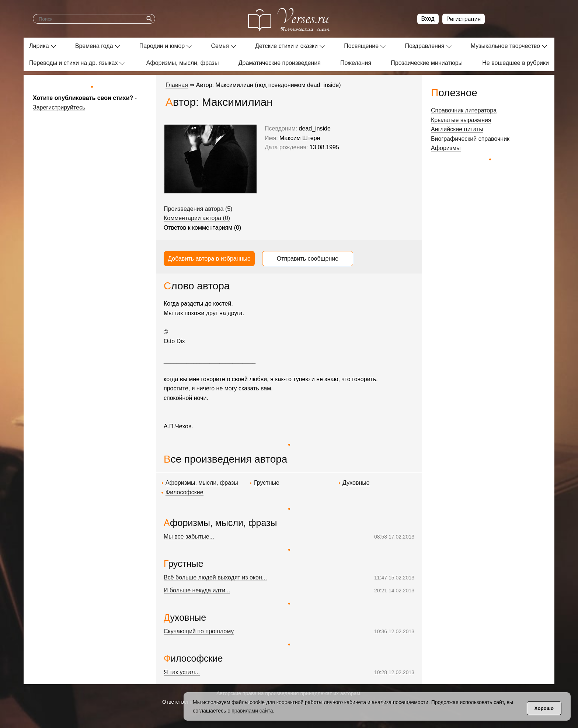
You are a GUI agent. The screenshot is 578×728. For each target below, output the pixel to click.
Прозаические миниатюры (427, 63)
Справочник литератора (464, 110)
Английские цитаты (457, 129)
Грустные (267, 483)
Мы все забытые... (189, 537)
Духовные (356, 483)
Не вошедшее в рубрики (516, 63)
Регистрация (464, 19)
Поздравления (424, 46)
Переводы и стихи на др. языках (73, 63)
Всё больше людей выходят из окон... (215, 577)
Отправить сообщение (308, 259)
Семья (220, 46)
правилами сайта (252, 711)
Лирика (39, 46)
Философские (184, 492)
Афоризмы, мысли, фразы (183, 63)
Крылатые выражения (461, 120)
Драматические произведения (280, 63)
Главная (177, 85)
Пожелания (356, 63)
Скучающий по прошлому (199, 631)
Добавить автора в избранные (209, 259)
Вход (428, 19)
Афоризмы (446, 148)
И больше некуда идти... (197, 590)
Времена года (94, 46)
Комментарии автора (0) (197, 218)
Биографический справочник (470, 139)
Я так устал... (182, 672)
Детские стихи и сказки (286, 46)
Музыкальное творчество (505, 46)
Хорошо (544, 708)
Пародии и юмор (162, 46)
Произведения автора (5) (198, 209)
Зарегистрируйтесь (59, 107)
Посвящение (361, 46)
